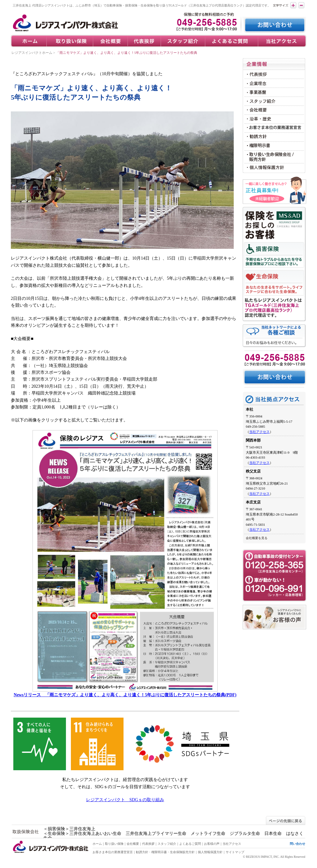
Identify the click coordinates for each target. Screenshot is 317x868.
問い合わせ (297, 844)
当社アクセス (259, 432)
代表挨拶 (148, 844)
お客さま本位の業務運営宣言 (113, 852)
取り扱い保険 (114, 844)
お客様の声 (212, 844)
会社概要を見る (257, 538)
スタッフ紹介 (167, 844)
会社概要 (133, 844)
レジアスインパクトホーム (32, 53)
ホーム (97, 844)
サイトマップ (235, 852)
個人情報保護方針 (210, 852)
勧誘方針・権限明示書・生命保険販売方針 (165, 852)
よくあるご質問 (190, 844)
